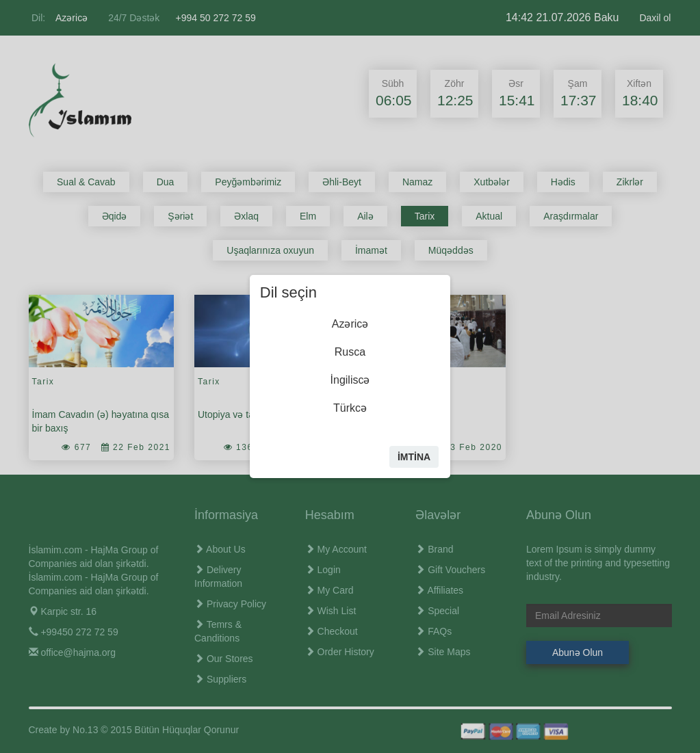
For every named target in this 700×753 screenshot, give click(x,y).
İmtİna (414, 457)
